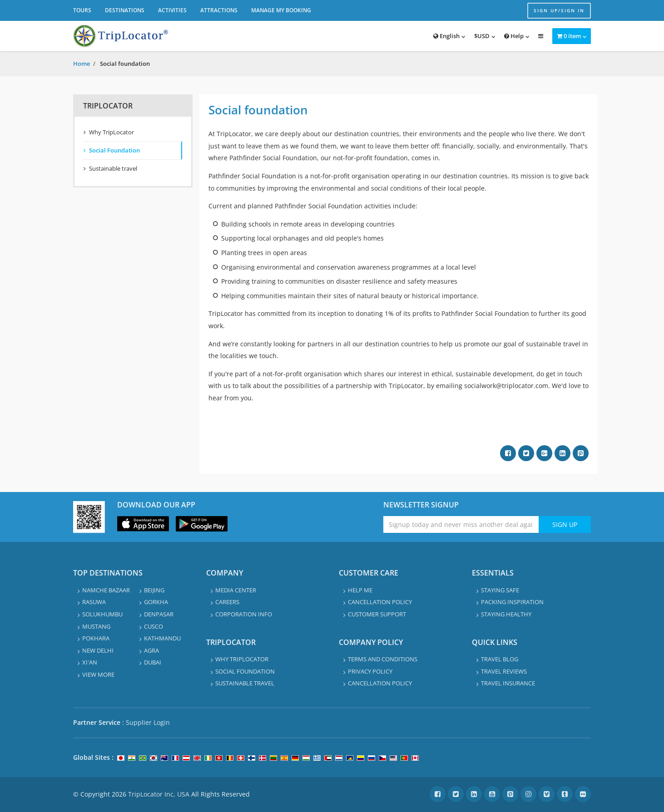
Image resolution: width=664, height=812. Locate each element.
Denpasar (159, 614)
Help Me (360, 590)
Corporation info (244, 614)
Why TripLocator (111, 132)
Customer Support (377, 614)
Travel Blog (500, 659)
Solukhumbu (102, 614)
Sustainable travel (113, 168)
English (446, 36)
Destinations (125, 10)
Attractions (219, 10)
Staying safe (500, 590)
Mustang (96, 626)
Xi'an (90, 662)
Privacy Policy (370, 671)
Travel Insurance (508, 683)
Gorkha (156, 602)
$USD (482, 36)
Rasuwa (94, 602)
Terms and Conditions (383, 659)
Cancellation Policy (380, 602)
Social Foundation (114, 150)
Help (514, 36)
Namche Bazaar (106, 590)
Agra (151, 650)
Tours (82, 10)
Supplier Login (148, 722)
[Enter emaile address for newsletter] (461, 524)
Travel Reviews (504, 671)
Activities (172, 10)
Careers (227, 602)
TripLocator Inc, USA (159, 794)
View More (98, 674)
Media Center (236, 590)
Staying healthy (506, 614)
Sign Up (565, 524)
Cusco (154, 626)
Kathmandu (162, 638)
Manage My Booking (281, 10)
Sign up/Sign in (559, 10)
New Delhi (98, 650)
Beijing (154, 590)
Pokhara (96, 638)
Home (82, 64)
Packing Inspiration (512, 602)
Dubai (153, 662)
